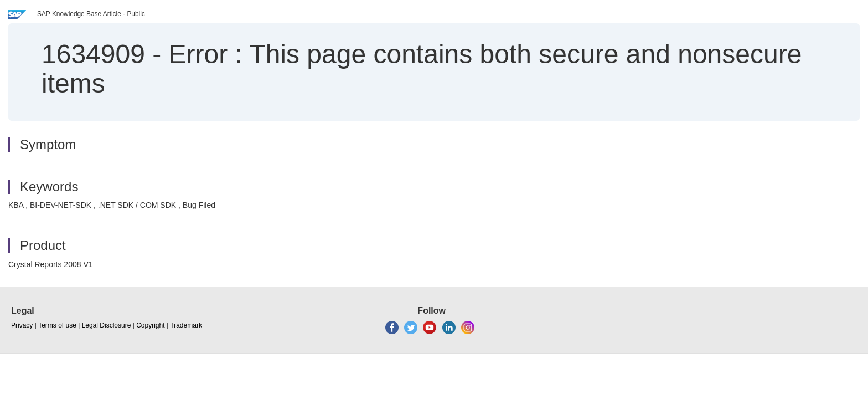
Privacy (22, 325)
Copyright (150, 325)
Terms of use (57, 325)
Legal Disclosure (107, 325)
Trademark (186, 325)
